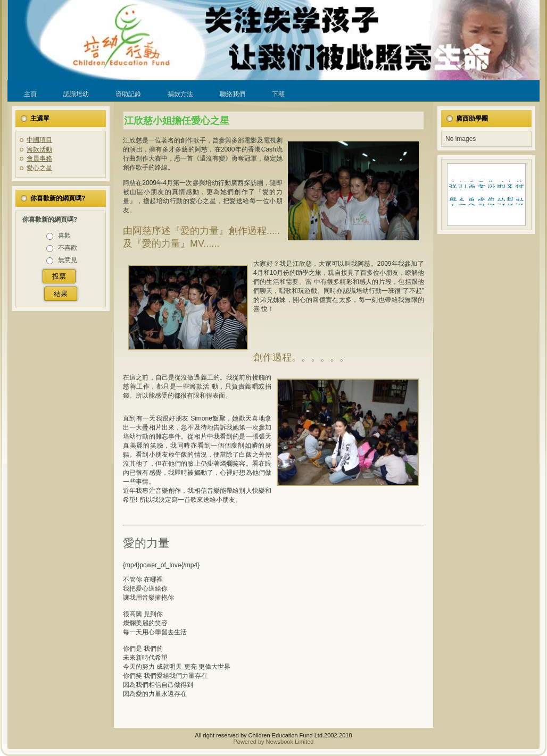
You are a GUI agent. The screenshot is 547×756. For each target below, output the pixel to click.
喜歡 (64, 236)
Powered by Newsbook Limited (273, 742)
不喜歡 (68, 248)
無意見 (68, 260)
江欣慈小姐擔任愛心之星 (177, 121)
